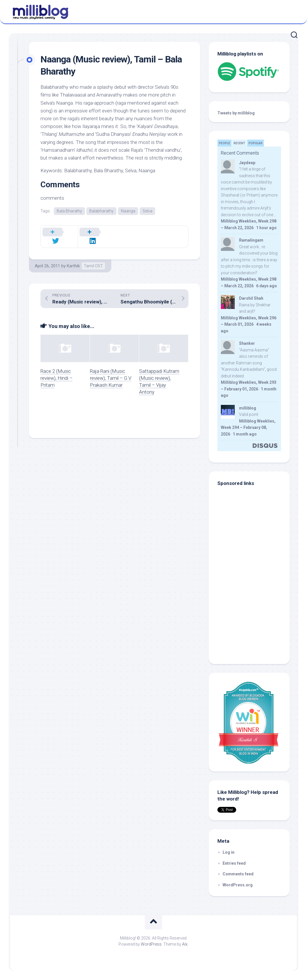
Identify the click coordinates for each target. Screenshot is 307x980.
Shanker (247, 343)
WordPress (151, 944)
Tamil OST (93, 259)
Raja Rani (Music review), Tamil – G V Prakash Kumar (111, 371)
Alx (185, 944)
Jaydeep (247, 163)
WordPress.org (238, 885)
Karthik (73, 259)
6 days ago (267, 286)
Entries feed (234, 863)
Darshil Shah (251, 298)
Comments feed (238, 874)
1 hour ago (266, 228)
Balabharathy (101, 211)
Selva (147, 211)
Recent (239, 143)
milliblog (248, 408)
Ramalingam (251, 240)
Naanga (128, 211)
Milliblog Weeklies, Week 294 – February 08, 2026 (248, 428)
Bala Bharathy (69, 211)
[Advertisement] (254, 616)
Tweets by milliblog (236, 113)
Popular (256, 143)
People (224, 143)
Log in (229, 852)
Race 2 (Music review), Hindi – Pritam (57, 371)
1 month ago (245, 434)
